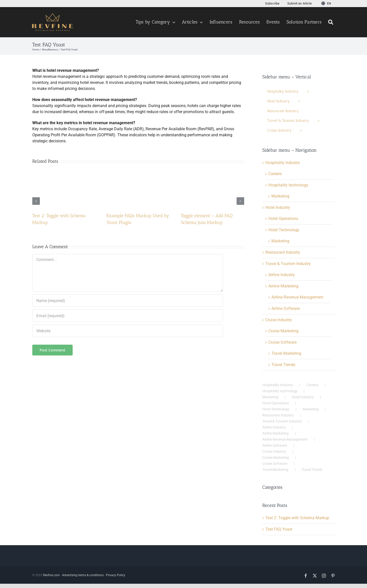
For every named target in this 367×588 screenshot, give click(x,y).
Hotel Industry (278, 207)
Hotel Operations (283, 219)
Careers (275, 174)
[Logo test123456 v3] (53, 15)
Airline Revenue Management (297, 297)
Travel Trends (283, 365)
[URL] (128, 331)
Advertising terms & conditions (83, 575)
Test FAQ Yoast (279, 529)
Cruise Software (283, 342)
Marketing (280, 196)
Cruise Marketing (283, 331)
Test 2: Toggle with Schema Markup (297, 518)
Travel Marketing (286, 353)
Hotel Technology (284, 230)
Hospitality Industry (283, 163)
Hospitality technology (288, 185)
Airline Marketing (283, 286)
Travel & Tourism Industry (288, 264)
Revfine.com (51, 575)
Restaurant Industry (283, 252)
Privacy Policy (115, 575)
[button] (36, 201)
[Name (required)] (128, 301)
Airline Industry (282, 275)
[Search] (331, 22)
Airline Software (286, 308)
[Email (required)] (128, 316)
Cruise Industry (279, 320)
